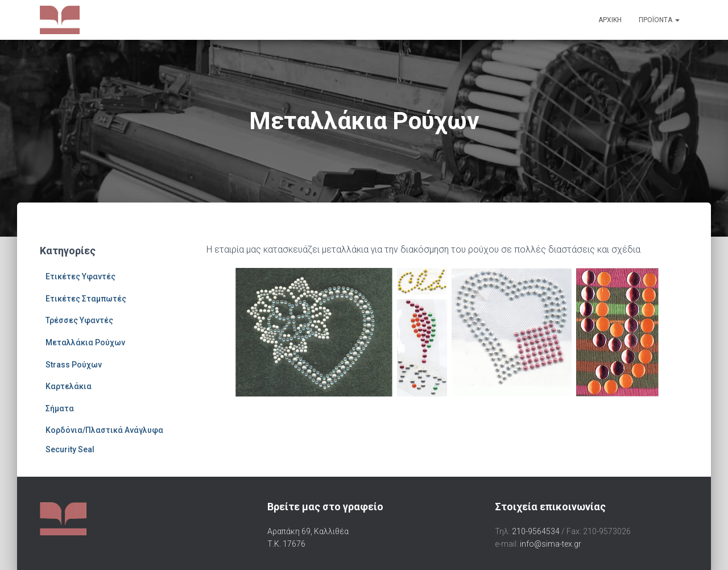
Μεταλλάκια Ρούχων (85, 342)
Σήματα (60, 408)
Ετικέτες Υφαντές (80, 276)
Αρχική (610, 20)
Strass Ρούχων (74, 365)
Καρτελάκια (69, 386)
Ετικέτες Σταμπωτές (86, 299)
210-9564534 (536, 531)
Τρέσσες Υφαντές (79, 320)
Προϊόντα (659, 20)
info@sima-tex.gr (551, 544)
